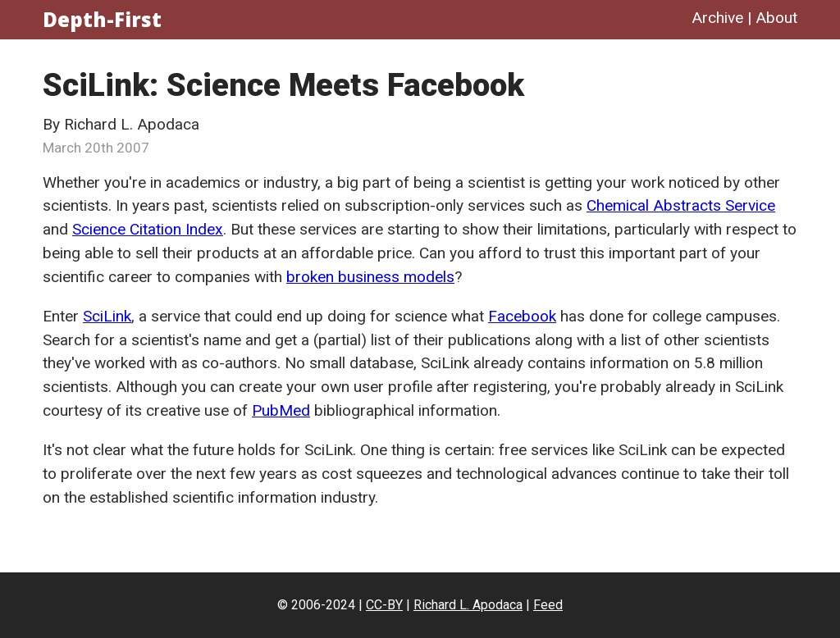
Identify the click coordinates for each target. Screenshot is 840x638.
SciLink (107, 316)
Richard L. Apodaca (468, 605)
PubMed (281, 410)
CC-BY (384, 605)
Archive (717, 18)
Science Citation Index (148, 229)
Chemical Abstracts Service (681, 205)
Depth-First (102, 19)
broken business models (370, 277)
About (776, 18)
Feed (548, 605)
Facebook (522, 316)
